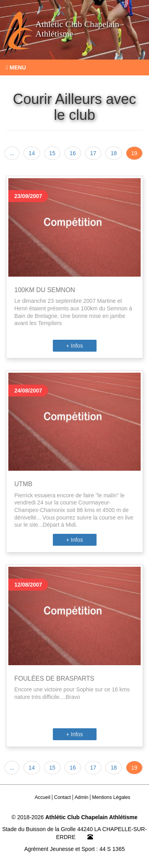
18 (114, 153)
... (12, 153)
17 (93, 153)
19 (134, 153)
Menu (16, 67)
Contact (62, 797)
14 (32, 153)
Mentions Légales (111, 797)
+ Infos (74, 346)
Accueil (43, 797)
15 (52, 153)
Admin (82, 797)
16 (73, 153)
